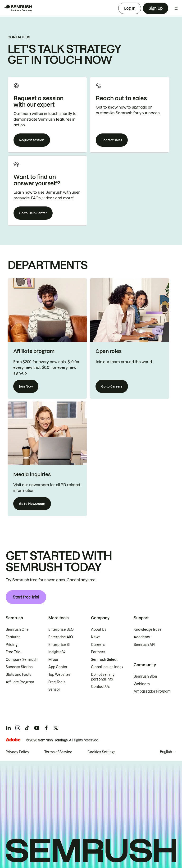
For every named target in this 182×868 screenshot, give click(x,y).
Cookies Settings (101, 752)
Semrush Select (104, 660)
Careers (98, 645)
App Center (58, 667)
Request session (32, 140)
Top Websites (59, 675)
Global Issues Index (107, 667)
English (166, 752)
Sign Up (156, 8)
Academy (142, 637)
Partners (98, 652)
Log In (130, 8)
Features (13, 637)
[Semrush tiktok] (27, 728)
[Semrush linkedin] (8, 728)
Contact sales (112, 140)
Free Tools (57, 682)
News (96, 637)
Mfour (53, 660)
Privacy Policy (17, 752)
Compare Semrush (22, 660)
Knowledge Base (148, 630)
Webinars (142, 684)
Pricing (11, 645)
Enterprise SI (59, 645)
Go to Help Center (33, 213)
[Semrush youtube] (37, 728)
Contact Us (100, 687)
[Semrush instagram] (18, 728)
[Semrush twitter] (56, 728)
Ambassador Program (152, 691)
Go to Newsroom (32, 504)
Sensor (54, 690)
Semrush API (144, 645)
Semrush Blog (145, 676)
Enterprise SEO (61, 630)
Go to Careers (112, 386)
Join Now (26, 386)
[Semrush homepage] (18, 8)
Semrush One (17, 630)
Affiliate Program (20, 682)
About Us (99, 630)
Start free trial (26, 597)
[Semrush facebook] (46, 728)
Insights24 (57, 652)
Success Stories (19, 667)
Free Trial (14, 652)
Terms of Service (58, 752)
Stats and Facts (18, 675)
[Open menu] (176, 8)
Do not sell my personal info (103, 677)
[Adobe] (13, 740)
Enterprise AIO (61, 637)
